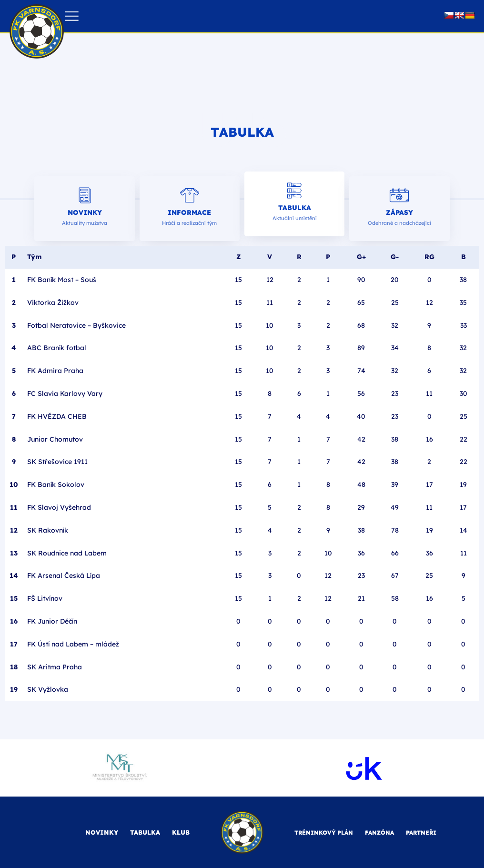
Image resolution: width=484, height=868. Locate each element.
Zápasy (399, 212)
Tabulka (295, 208)
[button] (72, 16)
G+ (361, 257)
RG (429, 257)
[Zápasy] (399, 195)
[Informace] (190, 195)
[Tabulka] (294, 191)
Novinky (85, 212)
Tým (34, 257)
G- (395, 257)
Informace (189, 212)
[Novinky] (85, 195)
